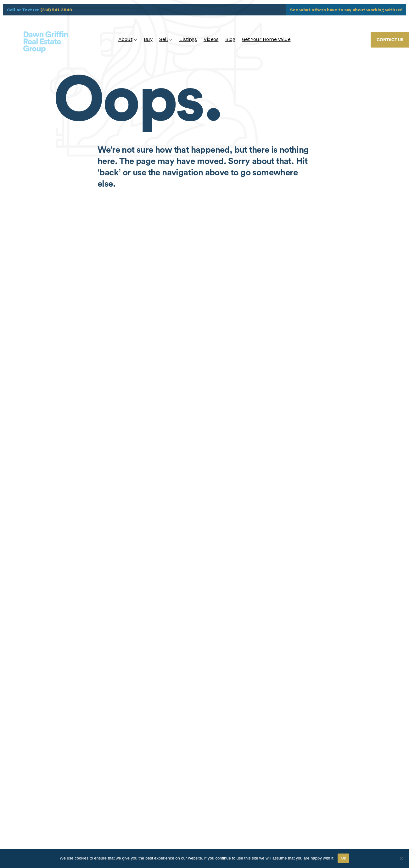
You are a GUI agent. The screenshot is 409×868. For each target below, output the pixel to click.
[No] (401, 858)
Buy (148, 39)
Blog (230, 39)
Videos (211, 39)
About (125, 39)
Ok (343, 858)
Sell (163, 39)
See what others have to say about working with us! (346, 10)
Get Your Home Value (266, 39)
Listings (188, 39)
